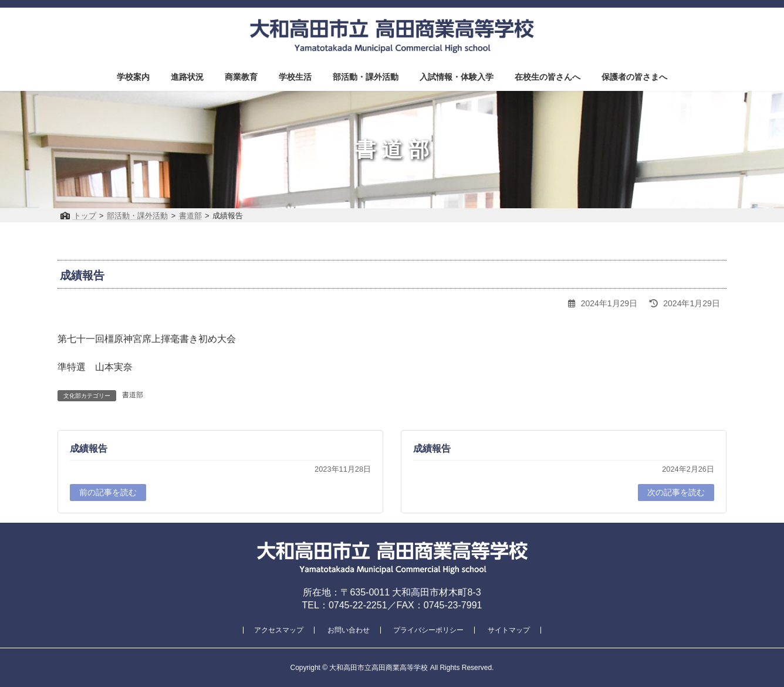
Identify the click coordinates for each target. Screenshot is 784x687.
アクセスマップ (279, 630)
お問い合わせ (349, 630)
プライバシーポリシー (428, 630)
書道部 (133, 395)
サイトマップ (509, 630)
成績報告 (89, 449)
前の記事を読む (108, 492)
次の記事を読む (676, 492)
